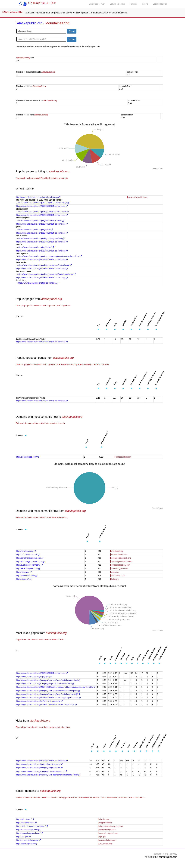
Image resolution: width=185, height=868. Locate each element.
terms (165, 854)
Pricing (145, 4)
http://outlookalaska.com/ (28, 555)
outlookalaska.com (119, 555)
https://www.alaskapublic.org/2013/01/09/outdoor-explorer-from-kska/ (47, 705)
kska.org (115, 579)
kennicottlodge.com (107, 830)
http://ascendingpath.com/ (28, 568)
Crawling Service (117, 4)
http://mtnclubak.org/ (26, 551)
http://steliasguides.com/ (28, 457)
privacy (174, 854)
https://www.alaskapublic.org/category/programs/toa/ (41, 238)
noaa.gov (115, 572)
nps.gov (103, 837)
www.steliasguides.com (138, 197)
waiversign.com (106, 844)
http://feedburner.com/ (27, 576)
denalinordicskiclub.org (121, 558)
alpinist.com (104, 819)
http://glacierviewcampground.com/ (32, 826)
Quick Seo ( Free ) (97, 4)
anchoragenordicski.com (122, 561)
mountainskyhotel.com (109, 833)
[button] (98, 329)
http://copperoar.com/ (26, 823)
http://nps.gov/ (24, 837)
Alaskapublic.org (30, 23)
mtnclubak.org (117, 551)
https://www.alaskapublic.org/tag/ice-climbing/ (38, 283)
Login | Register (160, 4)
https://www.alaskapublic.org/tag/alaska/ (36, 247)
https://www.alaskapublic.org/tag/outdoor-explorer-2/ (41, 220)
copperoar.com (105, 823)
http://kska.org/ (24, 579)
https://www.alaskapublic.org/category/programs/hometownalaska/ (47, 274)
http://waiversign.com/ (27, 844)
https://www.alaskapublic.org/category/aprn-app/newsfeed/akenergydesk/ (48, 694)
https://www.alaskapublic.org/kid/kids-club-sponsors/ (39, 701)
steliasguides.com (123, 457)
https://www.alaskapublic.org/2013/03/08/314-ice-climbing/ (44, 203)
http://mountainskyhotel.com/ (30, 833)
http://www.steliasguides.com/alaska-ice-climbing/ (38, 197)
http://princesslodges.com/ (29, 840)
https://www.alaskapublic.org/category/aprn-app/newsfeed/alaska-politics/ (50, 256)
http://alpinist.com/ (25, 819)
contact (157, 854)
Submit (72, 31)
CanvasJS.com (157, 169)
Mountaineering (57, 23)
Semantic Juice (38, 3)
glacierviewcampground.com (111, 826)
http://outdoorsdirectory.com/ (30, 565)
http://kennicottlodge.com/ (28, 830)
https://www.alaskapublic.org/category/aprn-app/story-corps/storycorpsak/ (48, 691)
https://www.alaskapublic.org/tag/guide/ (36, 229)
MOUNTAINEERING (12, 12)
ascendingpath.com (120, 568)
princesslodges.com (108, 840)
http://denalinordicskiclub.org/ (30, 558)
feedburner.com (118, 576)
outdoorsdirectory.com (121, 565)
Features (133, 4)
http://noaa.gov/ (24, 572)
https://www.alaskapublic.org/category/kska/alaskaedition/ (43, 212)
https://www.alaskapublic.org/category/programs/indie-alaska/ (45, 265)
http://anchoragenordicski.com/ (30, 561)
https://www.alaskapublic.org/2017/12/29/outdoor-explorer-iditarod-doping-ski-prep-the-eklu (56, 687)
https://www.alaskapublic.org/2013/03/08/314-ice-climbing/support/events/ (48, 698)
